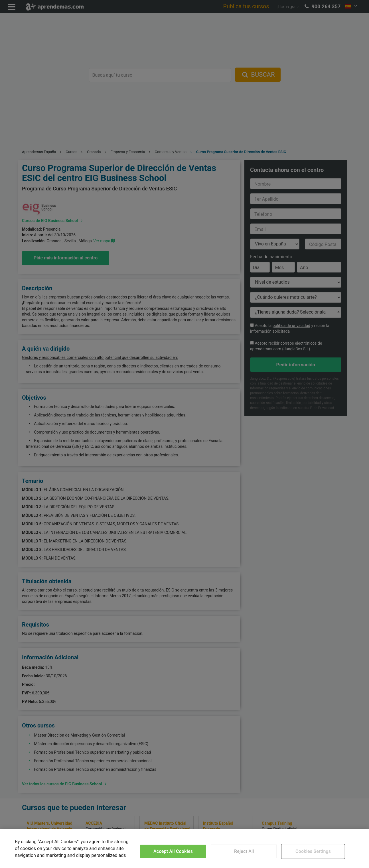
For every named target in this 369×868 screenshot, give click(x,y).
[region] (184, 849)
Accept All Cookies (173, 851)
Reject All (244, 851)
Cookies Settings (313, 851)
